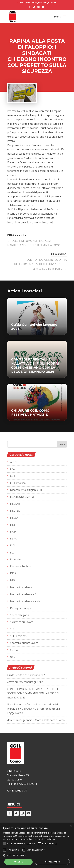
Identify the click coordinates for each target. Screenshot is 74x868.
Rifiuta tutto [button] (52, 862)
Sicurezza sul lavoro (22, 622)
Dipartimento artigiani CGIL (26, 490)
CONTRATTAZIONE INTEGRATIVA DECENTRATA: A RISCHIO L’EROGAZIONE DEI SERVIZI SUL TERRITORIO (40, 264)
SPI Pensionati (19, 636)
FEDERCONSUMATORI (23, 497)
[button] (37, 855)
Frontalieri (16, 559)
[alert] (37, 845)
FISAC (13, 539)
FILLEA (14, 518)
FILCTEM (15, 511)
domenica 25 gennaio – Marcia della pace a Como (36, 720)
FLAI (13, 545)
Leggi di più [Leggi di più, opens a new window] (50, 839)
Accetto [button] (18, 862)
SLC (12, 629)
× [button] (70, 826)
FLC (12, 553)
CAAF (13, 469)
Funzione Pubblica (21, 566)
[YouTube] (43, 8)
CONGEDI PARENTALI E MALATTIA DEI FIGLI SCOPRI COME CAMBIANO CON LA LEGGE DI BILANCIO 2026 (33, 693)
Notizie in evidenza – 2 (23, 594)
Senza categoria (20, 615)
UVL (13, 657)
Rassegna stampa (21, 608)
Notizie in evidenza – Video (26, 601)
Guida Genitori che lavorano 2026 (27, 675)
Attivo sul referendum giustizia (25, 682)
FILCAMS (15, 504)
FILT (13, 525)
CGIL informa (18, 483)
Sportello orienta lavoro (24, 643)
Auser (14, 462)
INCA (13, 573)
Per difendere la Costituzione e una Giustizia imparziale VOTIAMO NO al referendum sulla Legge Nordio (34, 709)
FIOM (13, 532)
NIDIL (14, 580)
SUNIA (14, 650)
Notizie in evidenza (21, 587)
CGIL (13, 476)
